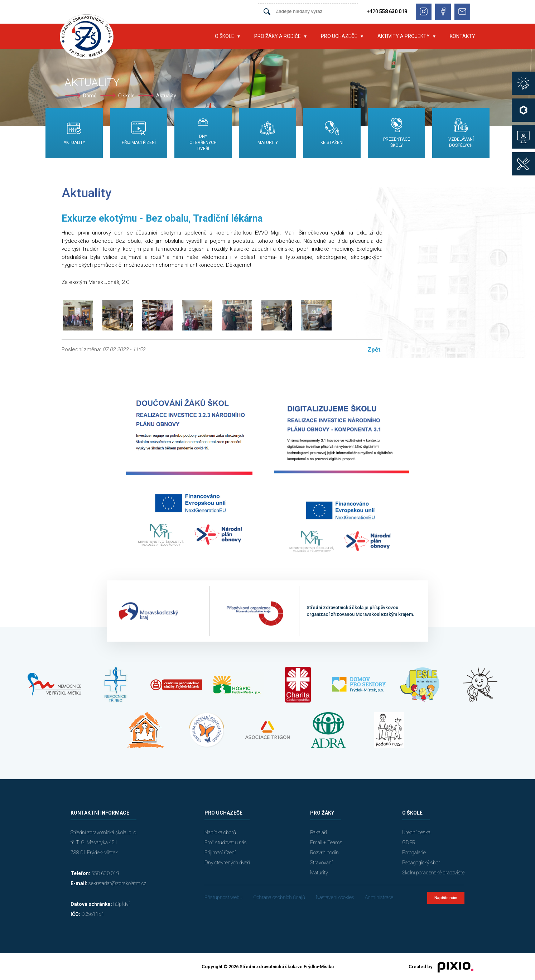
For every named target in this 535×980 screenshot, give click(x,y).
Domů (90, 96)
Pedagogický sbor (421, 863)
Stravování (321, 863)
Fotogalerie (414, 853)
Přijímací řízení (220, 853)
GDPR (409, 843)
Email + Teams (326, 843)
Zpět (374, 349)
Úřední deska (416, 832)
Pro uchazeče (339, 36)
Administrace (379, 897)
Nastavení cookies (335, 897)
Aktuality (166, 96)
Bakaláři (319, 832)
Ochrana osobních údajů (279, 897)
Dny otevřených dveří (227, 863)
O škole (225, 36)
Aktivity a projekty (404, 36)
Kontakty (462, 36)
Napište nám (446, 898)
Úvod (197, 36)
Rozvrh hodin (324, 853)
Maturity (319, 873)
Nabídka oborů (220, 832)
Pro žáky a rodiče (278, 36)
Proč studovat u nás (226, 843)
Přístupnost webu (223, 897)
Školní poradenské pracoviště (433, 873)
